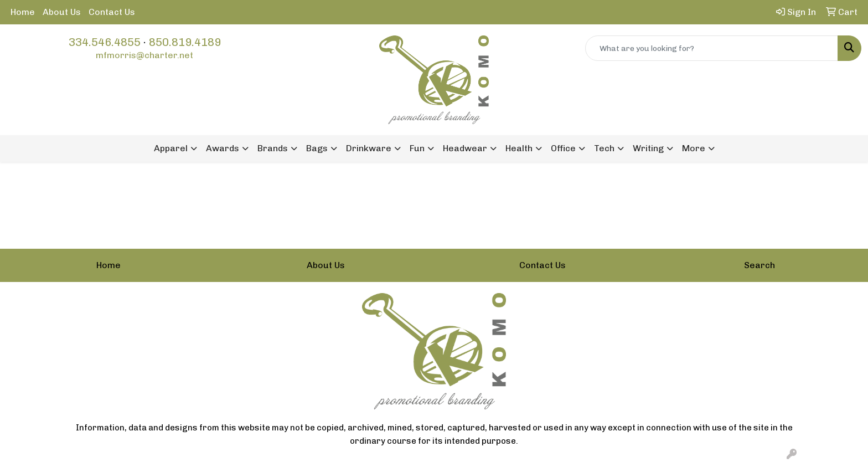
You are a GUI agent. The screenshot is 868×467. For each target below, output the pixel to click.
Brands (273, 148)
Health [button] (519, 148)
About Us (62, 12)
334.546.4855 (105, 42)
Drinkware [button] (369, 148)
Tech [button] (604, 148)
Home (23, 12)
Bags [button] (317, 148)
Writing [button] (648, 148)
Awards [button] (223, 148)
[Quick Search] (712, 48)
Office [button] (563, 148)
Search (759, 265)
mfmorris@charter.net (144, 55)
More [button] (694, 148)
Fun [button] (417, 148)
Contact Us (112, 12)
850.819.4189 (185, 42)
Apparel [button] (171, 148)
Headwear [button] (465, 148)
